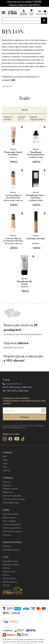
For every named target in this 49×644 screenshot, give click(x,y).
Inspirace (7, 535)
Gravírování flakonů (12, 524)
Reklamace (8, 492)
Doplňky (7, 470)
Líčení (5, 464)
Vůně (5, 460)
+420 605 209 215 (13, 384)
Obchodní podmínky (12, 496)
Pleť (5, 456)
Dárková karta (9, 518)
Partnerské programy (12, 531)
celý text (8, 86)
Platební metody (10, 489)
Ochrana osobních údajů (14, 499)
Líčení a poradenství (12, 528)
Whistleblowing (10, 582)
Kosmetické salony (11, 550)
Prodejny (7, 546)
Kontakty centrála (11, 565)
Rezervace (7, 485)
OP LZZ (6, 585)
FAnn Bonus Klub (11, 514)
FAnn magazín (9, 521)
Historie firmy (9, 572)
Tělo (5, 467)
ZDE (13, 80)
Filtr (24, 110)
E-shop (6, 380)
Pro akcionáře (9, 578)
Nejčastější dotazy (11, 503)
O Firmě (6, 568)
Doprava (7, 482)
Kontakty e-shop (10, 561)
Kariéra (6, 575)
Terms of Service (16, 427)
